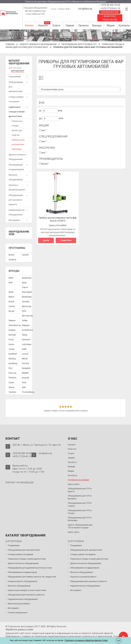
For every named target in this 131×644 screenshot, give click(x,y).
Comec (12, 306)
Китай (11, 311)
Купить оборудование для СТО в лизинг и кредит (80, 526)
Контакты (124, 25)
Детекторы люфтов (17, 133)
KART (24, 349)
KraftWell (13, 354)
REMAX (25, 373)
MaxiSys (12, 359)
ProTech (25, 363)
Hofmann (26, 340)
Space (11, 387)
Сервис (70, 25)
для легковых (15, 68)
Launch (25, 354)
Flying (25, 335)
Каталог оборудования (19, 62)
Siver (24, 382)
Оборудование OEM (19, 233)
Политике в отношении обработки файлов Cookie (86, 640)
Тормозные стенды (17, 123)
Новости (43, 25)
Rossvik (25, 378)
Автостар (27, 306)
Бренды (97, 25)
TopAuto (12, 392)
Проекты (84, 25)
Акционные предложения (110, 18)
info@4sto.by (85, 9)
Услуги (56, 25)
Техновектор (15, 325)
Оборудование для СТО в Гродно (80, 512)
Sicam (11, 382)
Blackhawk (27, 297)
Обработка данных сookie (19, 630)
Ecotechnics (27, 330)
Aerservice (27, 278)
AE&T (11, 278)
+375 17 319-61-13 (110, 8)
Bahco (11, 297)
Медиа (111, 25)
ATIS (11, 283)
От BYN (51, 111)
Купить (46, 240)
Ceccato (26, 302)
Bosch (44, 164)
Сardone (12, 260)
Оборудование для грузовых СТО (79, 44)
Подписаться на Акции (78, 480)
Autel (11, 292)
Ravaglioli (26, 368)
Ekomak (12, 335)
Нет (43, 130)
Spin (24, 387)
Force (11, 340)
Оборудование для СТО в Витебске (80, 497)
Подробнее (66, 240)
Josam (12, 349)
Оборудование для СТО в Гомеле (80, 504)
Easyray (12, 330)
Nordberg (13, 363)
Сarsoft (25, 255)
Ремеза (12, 320)
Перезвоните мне (110, 12)
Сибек (25, 320)
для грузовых (18, 71)
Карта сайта (74, 484)
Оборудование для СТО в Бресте (80, 490)
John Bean (27, 344)
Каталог (29, 25)
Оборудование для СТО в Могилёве (80, 519)
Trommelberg (28, 392)
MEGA (25, 359)
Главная (10, 44)
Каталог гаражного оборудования (38, 44)
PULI (11, 368)
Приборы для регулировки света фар (18, 144)
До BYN (51, 118)
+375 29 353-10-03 (110, 5)
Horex (11, 344)
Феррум (26, 325)
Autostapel (27, 292)
